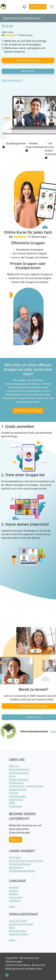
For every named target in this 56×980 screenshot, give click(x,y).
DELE (12, 927)
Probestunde (16, 783)
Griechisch (15, 901)
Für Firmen (15, 857)
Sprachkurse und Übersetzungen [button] (23, 18)
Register (16, 840)
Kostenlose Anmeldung (28, 60)
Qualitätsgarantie (19, 773)
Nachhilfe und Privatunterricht (26, 861)
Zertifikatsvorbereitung (22, 871)
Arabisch (14, 887)
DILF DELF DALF (18, 931)
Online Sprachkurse (20, 864)
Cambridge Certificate (21, 924)
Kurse (12, 776)
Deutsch (14, 891)
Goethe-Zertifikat (19, 934)
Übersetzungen (18, 796)
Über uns (14, 766)
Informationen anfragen (28, 411)
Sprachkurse (16, 867)
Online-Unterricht (19, 780)
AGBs (12, 803)
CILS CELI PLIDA (18, 921)
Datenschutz (16, 800)
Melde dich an (38, 6)
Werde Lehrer (28, 71)
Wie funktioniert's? (12, 80)
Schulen (13, 793)
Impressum (15, 806)
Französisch (16, 897)
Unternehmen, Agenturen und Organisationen (26, 788)
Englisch (14, 894)
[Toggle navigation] (52, 7)
